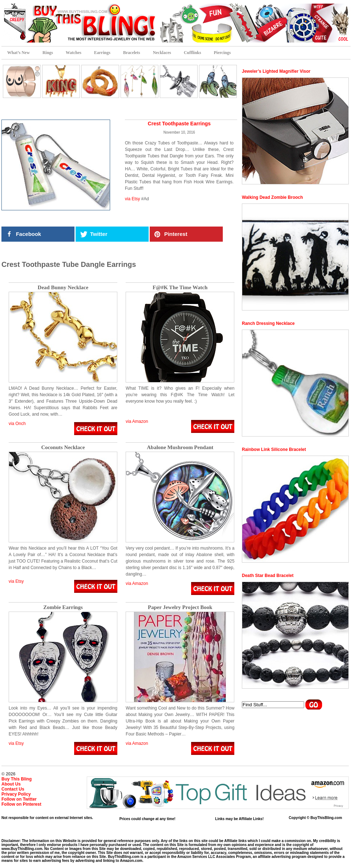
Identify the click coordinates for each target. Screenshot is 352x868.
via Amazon (137, 421)
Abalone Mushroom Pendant (180, 448)
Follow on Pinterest (21, 804)
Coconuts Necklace (63, 448)
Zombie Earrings (63, 607)
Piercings (222, 53)
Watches (74, 53)
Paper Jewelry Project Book (180, 607)
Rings (48, 53)
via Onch (17, 424)
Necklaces (162, 53)
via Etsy (132, 199)
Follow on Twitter (19, 799)
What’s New (19, 53)
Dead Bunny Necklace (63, 288)
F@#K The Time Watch (180, 288)
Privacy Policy (16, 794)
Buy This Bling (17, 779)
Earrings (102, 53)
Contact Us (13, 789)
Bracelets (132, 53)
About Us (11, 784)
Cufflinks (193, 53)
